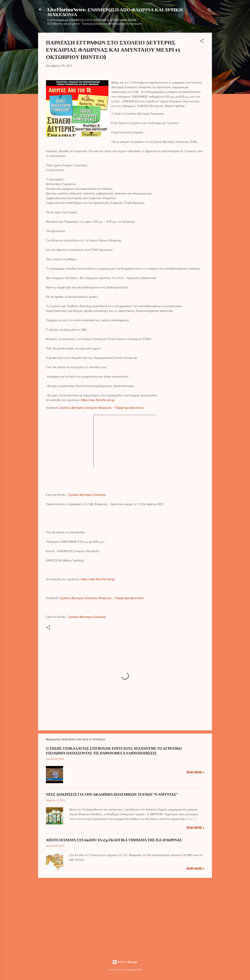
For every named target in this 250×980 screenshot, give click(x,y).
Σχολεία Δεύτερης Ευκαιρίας (87, 495)
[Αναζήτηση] (210, 11)
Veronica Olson (135, 970)
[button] (202, 42)
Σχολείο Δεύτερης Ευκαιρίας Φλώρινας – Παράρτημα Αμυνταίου (102, 408)
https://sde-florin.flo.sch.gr (98, 400)
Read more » (195, 772)
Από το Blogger (125, 962)
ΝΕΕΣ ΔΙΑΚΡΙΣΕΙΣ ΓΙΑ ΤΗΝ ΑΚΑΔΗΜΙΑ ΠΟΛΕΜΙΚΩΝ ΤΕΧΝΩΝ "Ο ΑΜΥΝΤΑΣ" (112, 794)
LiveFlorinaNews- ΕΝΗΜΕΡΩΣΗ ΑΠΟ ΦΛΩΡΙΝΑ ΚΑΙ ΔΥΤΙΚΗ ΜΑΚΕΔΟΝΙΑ (115, 12)
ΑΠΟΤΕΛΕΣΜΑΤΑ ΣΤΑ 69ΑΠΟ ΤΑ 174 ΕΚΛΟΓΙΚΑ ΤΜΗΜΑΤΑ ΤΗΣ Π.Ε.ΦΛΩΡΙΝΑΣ (114, 840)
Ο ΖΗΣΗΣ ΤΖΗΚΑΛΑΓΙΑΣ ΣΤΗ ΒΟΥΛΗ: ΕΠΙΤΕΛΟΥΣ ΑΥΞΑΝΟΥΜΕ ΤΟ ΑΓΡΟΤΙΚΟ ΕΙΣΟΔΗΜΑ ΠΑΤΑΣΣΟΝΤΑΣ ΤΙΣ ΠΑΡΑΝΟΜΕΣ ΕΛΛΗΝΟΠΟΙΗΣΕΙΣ (114, 751)
